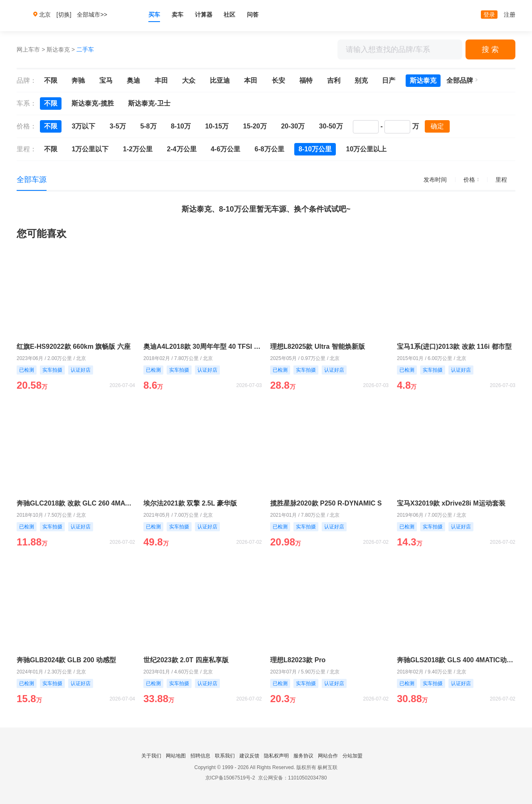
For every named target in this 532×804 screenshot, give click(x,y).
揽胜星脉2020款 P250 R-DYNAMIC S (326, 503)
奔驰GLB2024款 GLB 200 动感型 (66, 660)
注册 (510, 15)
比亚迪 (220, 80)
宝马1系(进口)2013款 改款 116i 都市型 (454, 347)
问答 (253, 15)
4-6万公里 (225, 149)
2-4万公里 (181, 149)
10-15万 (217, 126)
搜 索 (490, 49)
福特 (306, 80)
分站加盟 (352, 756)
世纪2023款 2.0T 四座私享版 (186, 660)
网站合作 (328, 756)
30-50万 (331, 126)
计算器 (204, 15)
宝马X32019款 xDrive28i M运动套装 (451, 503)
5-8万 (148, 126)
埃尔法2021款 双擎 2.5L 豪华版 (190, 503)
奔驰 (78, 80)
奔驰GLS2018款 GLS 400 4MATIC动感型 (456, 660)
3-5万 (118, 126)
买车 (154, 15)
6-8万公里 (270, 149)
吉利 (334, 80)
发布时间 (435, 180)
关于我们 (151, 756)
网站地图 (176, 756)
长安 (278, 80)
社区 (229, 15)
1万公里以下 (90, 149)
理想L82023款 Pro (298, 660)
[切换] (64, 15)
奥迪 (133, 80)
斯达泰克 (58, 49)
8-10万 (181, 126)
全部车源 (32, 180)
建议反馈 (249, 756)
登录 (489, 15)
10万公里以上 (367, 149)
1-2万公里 (138, 149)
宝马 (106, 80)
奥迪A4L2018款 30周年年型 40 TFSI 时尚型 (203, 347)
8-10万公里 (315, 149)
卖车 (177, 15)
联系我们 (225, 756)
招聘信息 (200, 756)
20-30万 (293, 126)
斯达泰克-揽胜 (92, 103)
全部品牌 (460, 80)
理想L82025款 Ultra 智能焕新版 (318, 347)
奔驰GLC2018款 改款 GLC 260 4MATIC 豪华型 (76, 503)
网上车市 (28, 49)
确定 (437, 126)
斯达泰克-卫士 (149, 103)
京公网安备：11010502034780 (292, 778)
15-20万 (255, 126)
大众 (189, 80)
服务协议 (303, 756)
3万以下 (83, 126)
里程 (501, 180)
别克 (361, 80)
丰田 (161, 80)
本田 (251, 80)
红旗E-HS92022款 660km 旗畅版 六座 (74, 347)
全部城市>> (92, 15)
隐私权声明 (276, 756)
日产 (389, 80)
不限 (51, 80)
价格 (471, 180)
